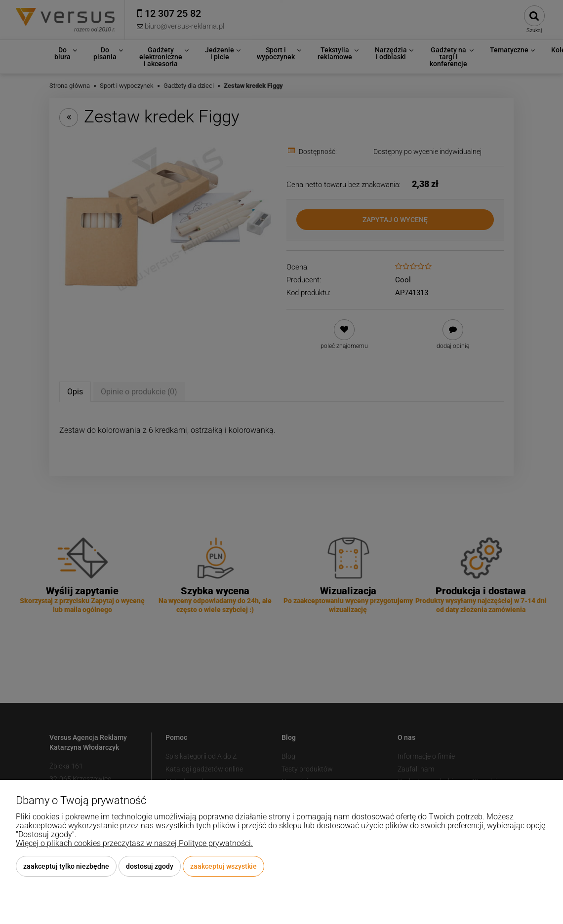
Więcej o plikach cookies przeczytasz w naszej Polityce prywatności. (134, 843)
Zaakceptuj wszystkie (223, 866)
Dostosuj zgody (150, 866)
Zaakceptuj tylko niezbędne (66, 866)
